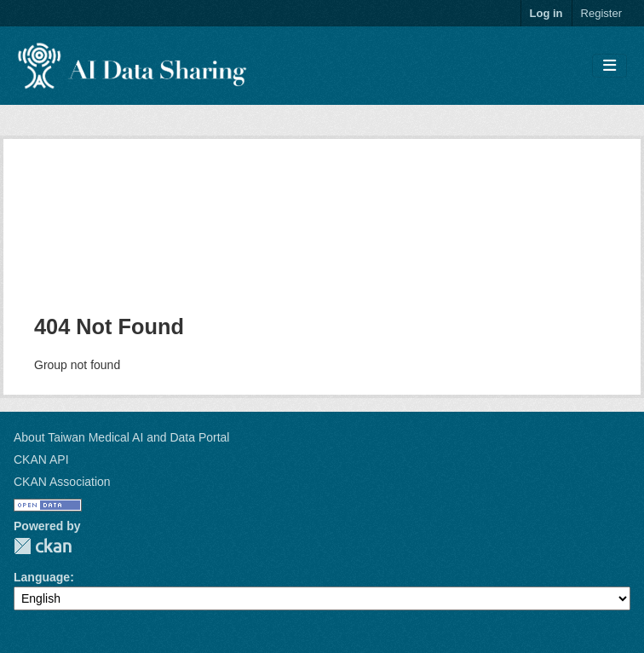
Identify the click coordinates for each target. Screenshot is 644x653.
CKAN (43, 546)
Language (42, 577)
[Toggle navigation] (609, 66)
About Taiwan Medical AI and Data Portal (121, 437)
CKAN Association (62, 482)
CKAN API (41, 459)
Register (601, 13)
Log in (546, 13)
